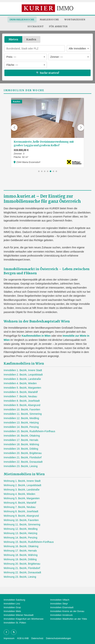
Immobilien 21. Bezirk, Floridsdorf (23, 457)
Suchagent (36, 26)
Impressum (9, 638)
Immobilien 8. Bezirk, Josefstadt (22, 401)
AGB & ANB (23, 638)
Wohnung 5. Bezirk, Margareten (22, 498)
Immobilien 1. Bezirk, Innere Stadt (23, 370)
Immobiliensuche (22, 20)
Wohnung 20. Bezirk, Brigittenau (22, 564)
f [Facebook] (6, 632)
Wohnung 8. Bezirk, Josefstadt (21, 511)
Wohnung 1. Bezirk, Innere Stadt (22, 481)
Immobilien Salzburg (14, 600)
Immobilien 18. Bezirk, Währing (21, 444)
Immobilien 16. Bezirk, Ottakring (22, 436)
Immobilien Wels (12, 611)
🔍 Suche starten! (48, 73)
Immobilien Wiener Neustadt (19, 615)
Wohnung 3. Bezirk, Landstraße (22, 490)
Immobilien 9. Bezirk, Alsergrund (22, 405)
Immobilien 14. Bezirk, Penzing (21, 427)
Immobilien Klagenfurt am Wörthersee (24, 619)
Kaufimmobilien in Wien (36, 336)
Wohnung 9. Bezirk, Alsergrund (21, 516)
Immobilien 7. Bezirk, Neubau (20, 396)
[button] (14, 128)
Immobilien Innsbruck (62, 615)
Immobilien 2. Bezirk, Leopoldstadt (23, 375)
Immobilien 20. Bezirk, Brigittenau (23, 453)
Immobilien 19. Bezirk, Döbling (21, 449)
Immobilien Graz (12, 607)
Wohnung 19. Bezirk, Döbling (20, 559)
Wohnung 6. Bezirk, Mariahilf (20, 503)
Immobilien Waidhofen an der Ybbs (69, 619)
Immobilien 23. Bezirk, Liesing (21, 466)
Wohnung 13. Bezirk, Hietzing (20, 533)
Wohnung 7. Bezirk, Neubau (20, 507)
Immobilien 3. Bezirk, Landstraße (22, 379)
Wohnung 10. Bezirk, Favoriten (21, 520)
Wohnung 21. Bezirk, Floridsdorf (22, 568)
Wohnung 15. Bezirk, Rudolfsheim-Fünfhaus (29, 542)
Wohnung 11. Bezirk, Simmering (22, 524)
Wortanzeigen (75, 20)
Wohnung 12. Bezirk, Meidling (21, 529)
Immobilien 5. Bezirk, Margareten (22, 388)
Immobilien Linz (12, 604)
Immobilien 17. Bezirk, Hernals (21, 440)
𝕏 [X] (14, 632)
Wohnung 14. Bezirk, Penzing (20, 538)
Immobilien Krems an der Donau (67, 611)
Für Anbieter (58, 26)
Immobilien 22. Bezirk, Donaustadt (23, 462)
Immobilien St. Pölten (15, 623)
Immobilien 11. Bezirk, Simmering (23, 414)
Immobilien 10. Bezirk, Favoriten (22, 409)
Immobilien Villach (60, 600)
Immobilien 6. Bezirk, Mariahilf (21, 392)
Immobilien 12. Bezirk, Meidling (21, 418)
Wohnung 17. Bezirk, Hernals (20, 551)
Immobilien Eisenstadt (62, 607)
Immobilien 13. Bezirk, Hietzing (21, 423)
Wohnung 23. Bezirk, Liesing (20, 577)
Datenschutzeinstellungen (58, 638)
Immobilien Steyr (59, 604)
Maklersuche (49, 20)
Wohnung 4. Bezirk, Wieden (19, 494)
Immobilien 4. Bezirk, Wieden (20, 383)
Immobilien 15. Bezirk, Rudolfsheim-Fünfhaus (29, 431)
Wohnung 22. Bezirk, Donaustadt (22, 572)
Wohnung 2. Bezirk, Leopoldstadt (22, 485)
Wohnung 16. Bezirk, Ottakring (21, 546)
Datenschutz (37, 638)
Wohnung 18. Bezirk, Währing (21, 555)
